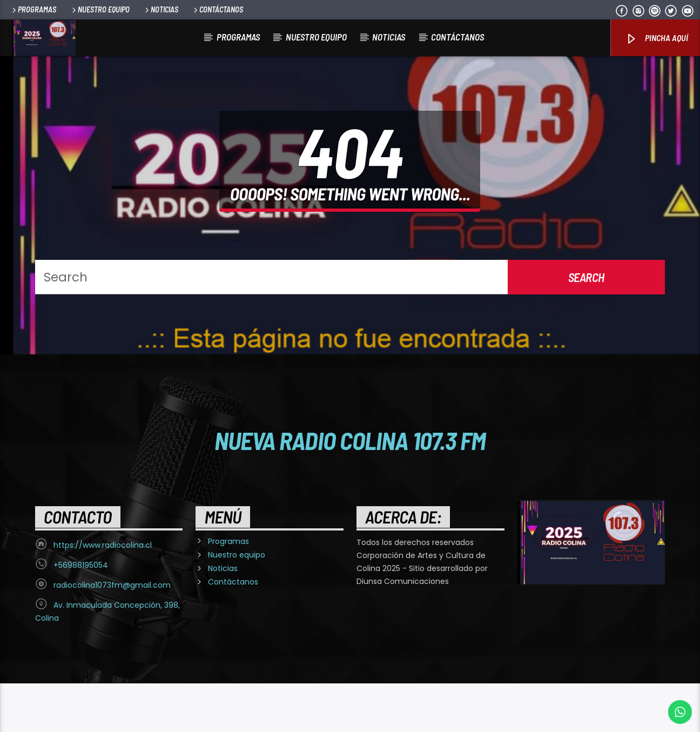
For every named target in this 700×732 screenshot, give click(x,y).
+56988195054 (81, 614)
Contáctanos (217, 9)
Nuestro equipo (100, 9)
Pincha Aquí (657, 39)
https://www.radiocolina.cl (103, 594)
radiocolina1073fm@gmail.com (112, 634)
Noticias (161, 9)
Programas (33, 9)
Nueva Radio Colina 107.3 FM (350, 489)
